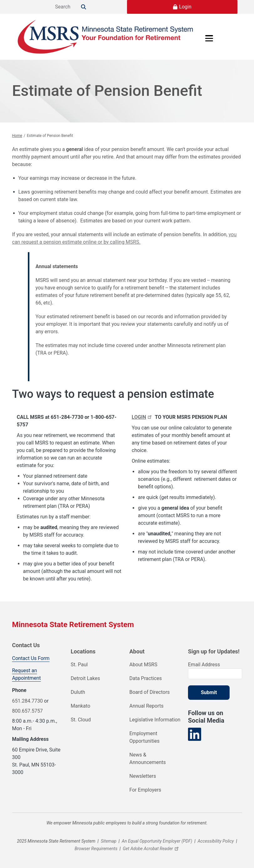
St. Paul (79, 665)
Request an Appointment (27, 674)
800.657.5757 (28, 711)
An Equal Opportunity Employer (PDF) (157, 841)
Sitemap (109, 841)
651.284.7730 (28, 701)
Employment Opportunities (145, 737)
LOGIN (143, 417)
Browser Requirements (96, 849)
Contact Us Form (31, 658)
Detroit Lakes (85, 678)
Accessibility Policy (216, 841)
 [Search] (84, 7)
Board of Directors (150, 692)
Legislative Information (155, 720)
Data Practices (146, 678)
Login (185, 7)
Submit (209, 692)
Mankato (81, 706)
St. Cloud (81, 720)
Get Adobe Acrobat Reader (152, 849)
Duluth (78, 692)
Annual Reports (147, 706)
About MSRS (143, 665)
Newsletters (143, 776)
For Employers (145, 790)
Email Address (204, 665)
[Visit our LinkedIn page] (195, 734)
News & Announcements (148, 759)
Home (17, 136)
